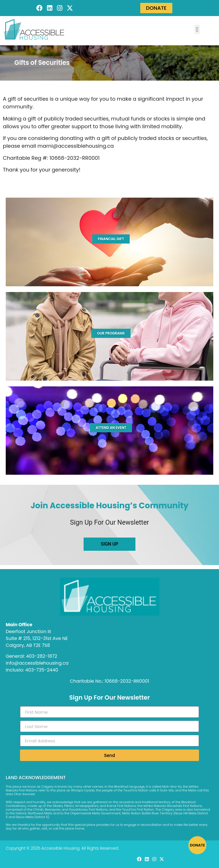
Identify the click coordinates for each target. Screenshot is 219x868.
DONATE (197, 845)
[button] (197, 29)
